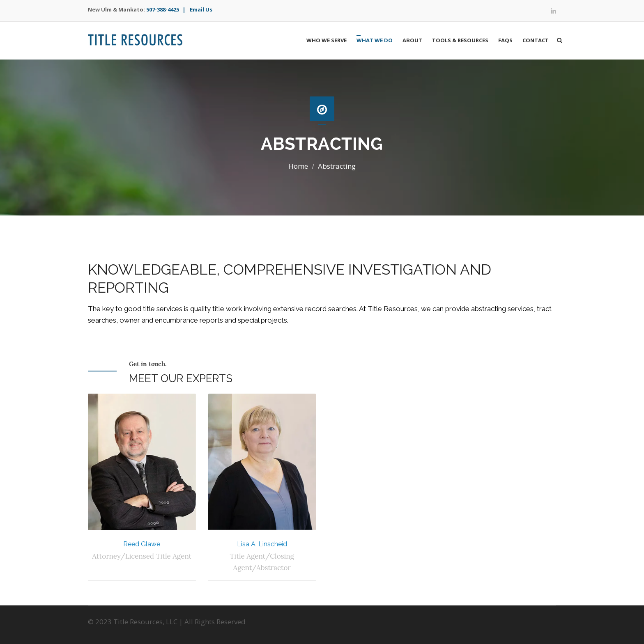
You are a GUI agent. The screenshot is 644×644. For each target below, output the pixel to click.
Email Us (201, 9)
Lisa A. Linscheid (262, 544)
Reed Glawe (142, 544)
